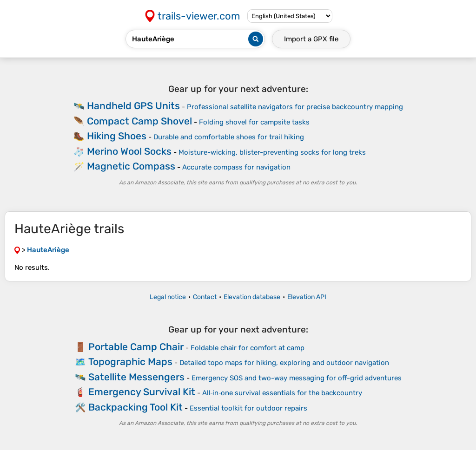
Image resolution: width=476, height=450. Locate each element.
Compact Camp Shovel (139, 121)
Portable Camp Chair (136, 347)
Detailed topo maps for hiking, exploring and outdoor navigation (284, 363)
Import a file (311, 39)
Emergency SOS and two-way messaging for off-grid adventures (297, 378)
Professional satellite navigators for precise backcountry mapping (295, 107)
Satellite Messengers (136, 377)
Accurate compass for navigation (236, 167)
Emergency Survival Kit (142, 392)
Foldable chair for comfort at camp (248, 348)
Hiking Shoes (117, 136)
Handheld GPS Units (133, 106)
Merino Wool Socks (129, 151)
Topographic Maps (130, 362)
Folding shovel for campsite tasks (254, 122)
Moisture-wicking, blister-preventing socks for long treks (272, 152)
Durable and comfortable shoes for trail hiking (229, 137)
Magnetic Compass (131, 166)
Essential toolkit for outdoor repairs (248, 408)
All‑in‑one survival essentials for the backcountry (282, 393)
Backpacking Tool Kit (136, 407)
